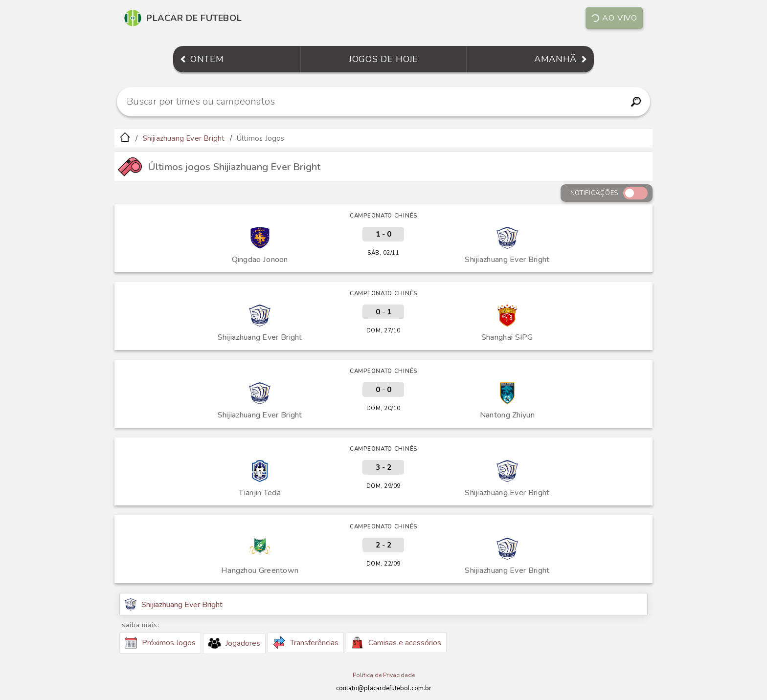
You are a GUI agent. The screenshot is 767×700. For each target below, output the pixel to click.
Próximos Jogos (160, 643)
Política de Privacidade (384, 675)
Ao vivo (614, 18)
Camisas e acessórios (396, 643)
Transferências (306, 643)
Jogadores (234, 643)
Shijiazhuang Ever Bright (184, 138)
